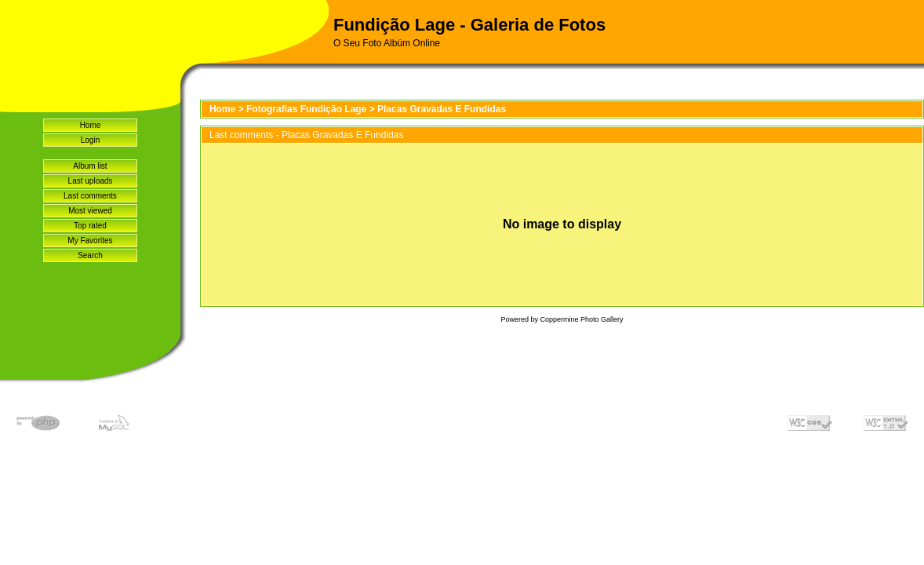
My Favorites (90, 241)
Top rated (90, 226)
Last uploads (91, 181)
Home (91, 125)
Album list (90, 166)
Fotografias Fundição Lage (306, 109)
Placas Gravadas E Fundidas (442, 109)
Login (90, 140)
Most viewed (90, 211)
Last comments (90, 196)
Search (90, 255)
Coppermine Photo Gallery (581, 319)
